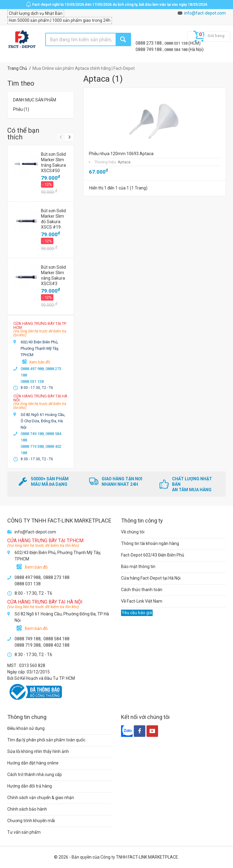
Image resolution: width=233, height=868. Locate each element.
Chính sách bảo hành (27, 809)
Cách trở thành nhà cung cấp (35, 774)
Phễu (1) (21, 109)
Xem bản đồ (40, 362)
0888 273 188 (149, 43)
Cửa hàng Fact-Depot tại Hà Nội (151, 578)
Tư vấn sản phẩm (24, 832)
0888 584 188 (176, 50)
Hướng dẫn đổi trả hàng (30, 786)
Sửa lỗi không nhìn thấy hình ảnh (38, 751)
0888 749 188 (149, 49)
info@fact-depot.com (205, 13)
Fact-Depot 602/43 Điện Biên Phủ (153, 555)
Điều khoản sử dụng (26, 728)
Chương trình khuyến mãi (31, 821)
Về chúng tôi (133, 532)
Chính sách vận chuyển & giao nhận (41, 798)
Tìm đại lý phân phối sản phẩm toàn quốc (46, 740)
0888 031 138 (176, 43)
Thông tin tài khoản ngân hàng (150, 543)
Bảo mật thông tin (138, 567)
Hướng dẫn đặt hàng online (33, 763)
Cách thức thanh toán (142, 590)
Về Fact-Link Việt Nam (142, 601)
